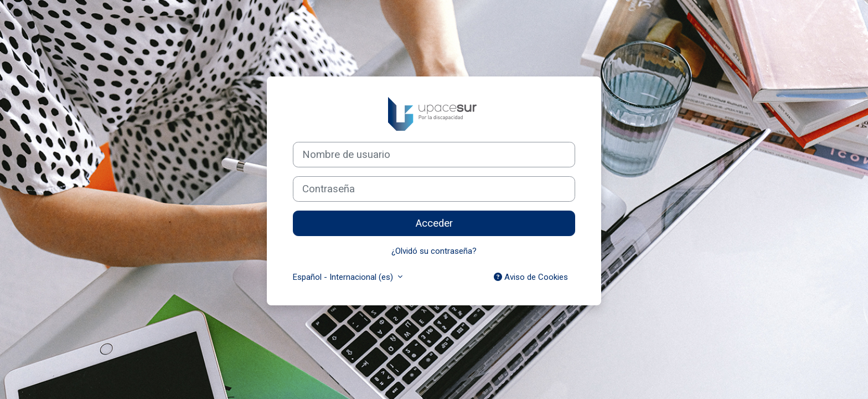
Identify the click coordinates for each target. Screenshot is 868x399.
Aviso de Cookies (531, 277)
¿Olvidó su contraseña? (434, 251)
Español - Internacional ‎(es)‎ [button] (344, 277)
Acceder (434, 223)
